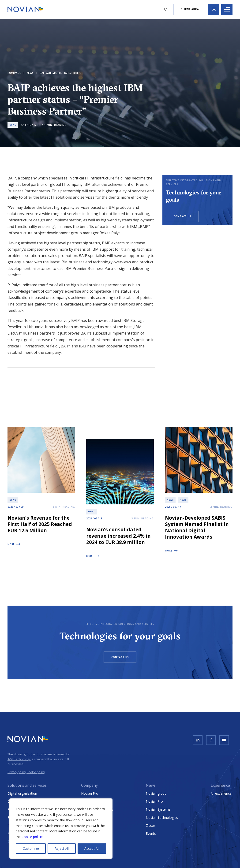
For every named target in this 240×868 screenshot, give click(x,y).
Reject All (62, 848)
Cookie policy (36, 772)
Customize (31, 848)
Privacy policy (17, 772)
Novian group (156, 793)
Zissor (150, 825)
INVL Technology (19, 759)
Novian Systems (158, 809)
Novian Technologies (162, 818)
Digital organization (22, 793)
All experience (221, 793)
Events (151, 833)
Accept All (92, 848)
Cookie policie (32, 837)
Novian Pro (90, 793)
